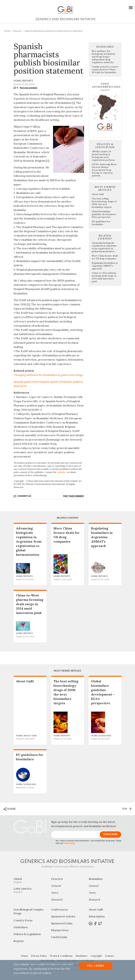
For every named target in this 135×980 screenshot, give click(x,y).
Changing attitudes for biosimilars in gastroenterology (48, 375)
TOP (127, 809)
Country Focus (23, 920)
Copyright (96, 956)
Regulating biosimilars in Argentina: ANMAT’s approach (105, 266)
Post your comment (28, 88)
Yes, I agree (96, 966)
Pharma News (60, 930)
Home (7, 31)
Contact (110, 956)
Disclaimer (82, 956)
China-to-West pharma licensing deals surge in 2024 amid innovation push (104, 277)
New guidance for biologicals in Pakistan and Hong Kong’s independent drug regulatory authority (103, 57)
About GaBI (98, 194)
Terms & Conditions (61, 956)
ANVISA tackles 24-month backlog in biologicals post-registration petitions (103, 156)
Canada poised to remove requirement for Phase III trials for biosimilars (105, 69)
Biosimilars (96, 879)
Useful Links (59, 937)
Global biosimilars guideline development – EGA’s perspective (105, 214)
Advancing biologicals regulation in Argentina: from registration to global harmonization (104, 247)
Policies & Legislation (27, 934)
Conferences (59, 910)
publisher (62, 472)
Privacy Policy (69, 843)
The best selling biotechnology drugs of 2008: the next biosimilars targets (104, 203)
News (55, 893)
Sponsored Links (62, 923)
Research (57, 900)
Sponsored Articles (63, 916)
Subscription (97, 916)
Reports (17, 31)
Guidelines (21, 927)
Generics (57, 879)
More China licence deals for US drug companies (105, 257)
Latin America (30, 890)
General (56, 886)
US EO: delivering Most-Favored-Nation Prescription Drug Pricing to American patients (105, 170)
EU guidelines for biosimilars (101, 223)
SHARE (10, 809)
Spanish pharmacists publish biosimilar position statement (53, 31)
